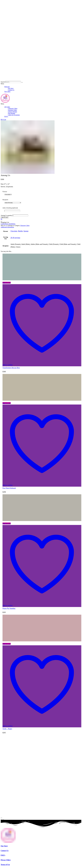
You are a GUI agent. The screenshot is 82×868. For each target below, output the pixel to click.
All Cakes (7, 107)
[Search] (22, 82)
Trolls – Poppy (7, 729)
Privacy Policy (6, 860)
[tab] (41, 227)
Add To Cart (5, 217)
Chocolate (14, 231)
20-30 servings (15, 238)
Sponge (26, 231)
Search (3, 82)
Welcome (7, 87)
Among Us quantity (6, 215)
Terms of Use (5, 865)
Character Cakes (13, 108)
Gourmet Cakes (12, 110)
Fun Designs (11, 113)
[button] (41, 84)
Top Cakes (7, 92)
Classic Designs (12, 112)
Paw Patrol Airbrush (9, 488)
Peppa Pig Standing (9, 608)
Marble (20, 231)
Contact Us (11, 90)
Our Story (11, 88)
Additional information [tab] (7, 227)
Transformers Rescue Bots (11, 368)
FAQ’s (6, 116)
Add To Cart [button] (7, 283)
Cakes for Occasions (14, 115)
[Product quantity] (20, 216)
